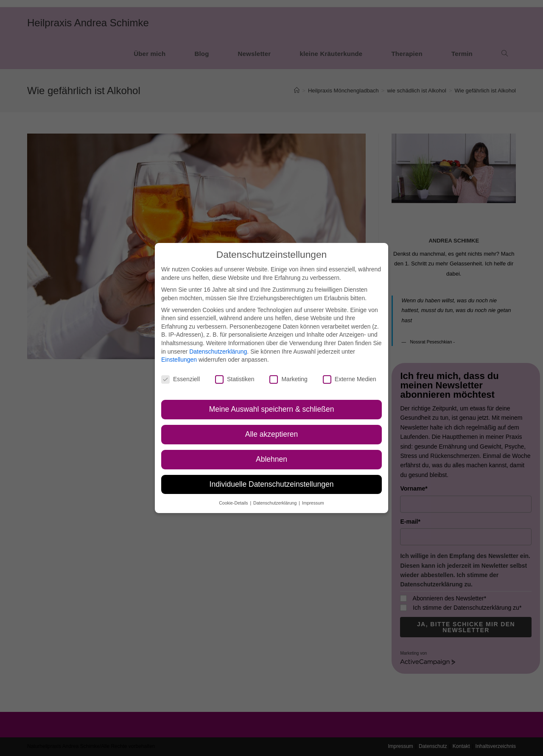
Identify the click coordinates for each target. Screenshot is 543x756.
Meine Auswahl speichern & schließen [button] (272, 409)
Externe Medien (350, 379)
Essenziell (181, 379)
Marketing (288, 379)
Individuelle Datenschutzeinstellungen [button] (272, 484)
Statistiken (235, 379)
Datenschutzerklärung (218, 351)
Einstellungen (179, 360)
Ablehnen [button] (271, 459)
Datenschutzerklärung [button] (276, 503)
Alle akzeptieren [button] (272, 434)
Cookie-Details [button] (234, 503)
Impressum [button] (313, 503)
